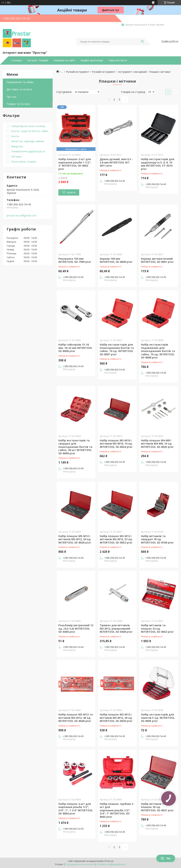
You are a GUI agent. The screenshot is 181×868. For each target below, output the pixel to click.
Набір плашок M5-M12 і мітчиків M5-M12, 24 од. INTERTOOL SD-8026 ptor (75, 539)
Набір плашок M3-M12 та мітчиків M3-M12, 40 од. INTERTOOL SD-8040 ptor (76, 718)
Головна (16, 60)
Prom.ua (109, 861)
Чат (166, 858)
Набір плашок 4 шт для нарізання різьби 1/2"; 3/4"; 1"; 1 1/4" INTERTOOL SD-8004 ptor (76, 809)
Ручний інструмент (78, 72)
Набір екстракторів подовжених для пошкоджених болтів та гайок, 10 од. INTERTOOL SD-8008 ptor (158, 351)
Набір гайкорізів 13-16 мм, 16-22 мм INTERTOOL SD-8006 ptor (75, 348)
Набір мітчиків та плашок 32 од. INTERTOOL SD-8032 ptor (157, 628)
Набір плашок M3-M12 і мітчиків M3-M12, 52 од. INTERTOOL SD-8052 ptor (116, 539)
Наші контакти (118, 60)
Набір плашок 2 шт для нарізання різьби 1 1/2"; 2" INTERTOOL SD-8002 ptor (75, 164)
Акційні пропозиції (92, 60)
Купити (71, 192)
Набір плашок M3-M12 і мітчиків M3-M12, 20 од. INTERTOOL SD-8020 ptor (116, 718)
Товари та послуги (18, 104)
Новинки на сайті (64, 60)
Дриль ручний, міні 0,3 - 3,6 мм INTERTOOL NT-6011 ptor (116, 162)
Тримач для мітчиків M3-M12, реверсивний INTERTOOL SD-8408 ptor (116, 628)
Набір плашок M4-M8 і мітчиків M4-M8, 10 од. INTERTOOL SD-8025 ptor (157, 444)
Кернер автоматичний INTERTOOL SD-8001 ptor (157, 260)
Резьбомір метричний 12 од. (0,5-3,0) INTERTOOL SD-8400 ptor (76, 628)
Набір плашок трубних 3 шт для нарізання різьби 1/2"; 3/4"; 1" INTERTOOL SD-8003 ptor (117, 810)
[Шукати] (142, 42)
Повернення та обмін (20, 82)
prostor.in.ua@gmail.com (22, 216)
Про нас (11, 97)
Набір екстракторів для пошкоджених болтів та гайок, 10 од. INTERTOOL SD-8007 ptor (117, 349)
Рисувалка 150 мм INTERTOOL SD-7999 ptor (75, 260)
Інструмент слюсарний (132, 72)
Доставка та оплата (19, 89)
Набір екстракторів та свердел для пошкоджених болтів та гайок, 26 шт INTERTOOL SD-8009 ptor (75, 447)
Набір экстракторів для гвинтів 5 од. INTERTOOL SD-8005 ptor (158, 718)
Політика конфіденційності (111, 864)
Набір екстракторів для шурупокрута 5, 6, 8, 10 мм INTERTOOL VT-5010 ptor (158, 164)
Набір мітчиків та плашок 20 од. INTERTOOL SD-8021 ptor (157, 807)
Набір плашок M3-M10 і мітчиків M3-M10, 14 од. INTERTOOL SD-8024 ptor (116, 444)
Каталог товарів (38, 60)
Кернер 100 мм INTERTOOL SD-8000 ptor (116, 260)
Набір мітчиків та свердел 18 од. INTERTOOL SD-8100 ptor (157, 539)
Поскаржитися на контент (80, 864)
